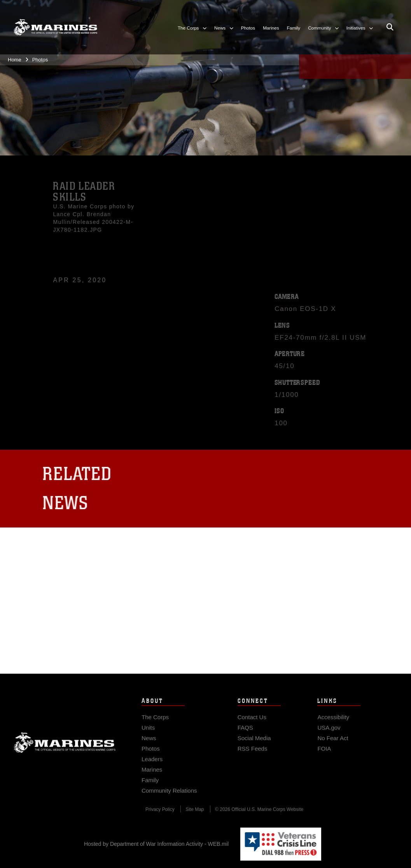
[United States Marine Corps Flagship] (55, 28)
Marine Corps (65, 747)
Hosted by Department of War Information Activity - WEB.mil (156, 844)
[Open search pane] (390, 28)
